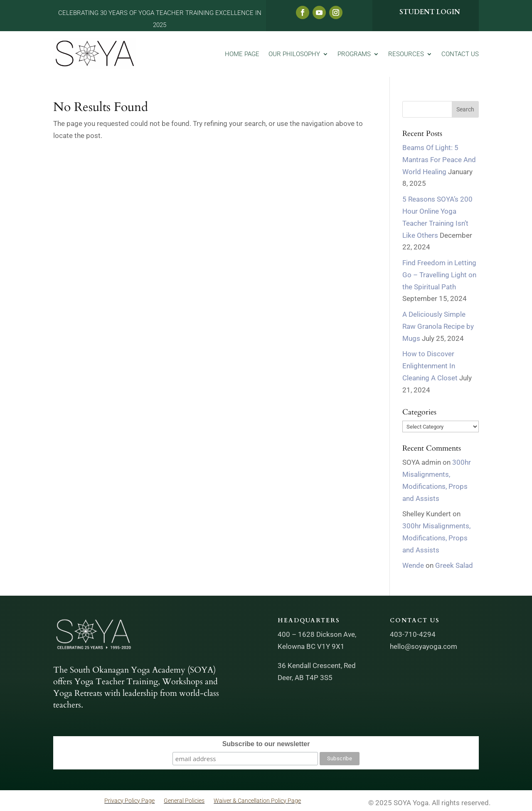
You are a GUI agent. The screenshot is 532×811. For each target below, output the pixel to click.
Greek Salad (454, 565)
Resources (406, 54)
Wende (413, 565)
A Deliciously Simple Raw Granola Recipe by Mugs (438, 326)
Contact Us (460, 54)
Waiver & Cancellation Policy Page (257, 800)
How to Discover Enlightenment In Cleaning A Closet (430, 366)
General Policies (184, 800)
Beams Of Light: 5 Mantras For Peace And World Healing (439, 160)
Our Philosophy (294, 54)
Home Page (242, 54)
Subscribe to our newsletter (266, 744)
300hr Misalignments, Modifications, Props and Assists (436, 538)
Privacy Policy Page (129, 800)
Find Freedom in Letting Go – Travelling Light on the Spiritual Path (439, 275)
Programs (354, 54)
